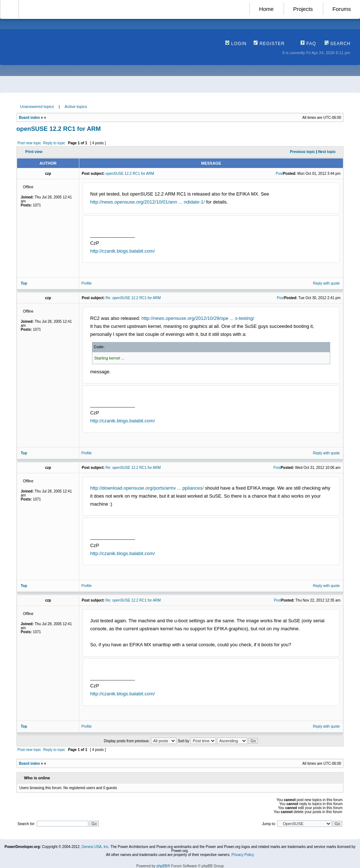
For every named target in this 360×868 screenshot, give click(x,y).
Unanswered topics (37, 107)
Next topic (327, 152)
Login (236, 44)
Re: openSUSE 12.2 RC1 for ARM (133, 298)
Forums (342, 9)
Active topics (76, 107)
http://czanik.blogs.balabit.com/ (123, 251)
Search (337, 44)
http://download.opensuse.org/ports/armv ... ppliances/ (147, 488)
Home (266, 9)
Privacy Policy (243, 855)
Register (269, 44)
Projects (303, 9)
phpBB (162, 866)
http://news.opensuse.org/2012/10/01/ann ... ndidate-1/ (147, 202)
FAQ (308, 44)
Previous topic (303, 152)
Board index (29, 118)
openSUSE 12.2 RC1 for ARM (59, 129)
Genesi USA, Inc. (95, 847)
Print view (34, 152)
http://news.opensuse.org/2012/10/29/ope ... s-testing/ (198, 318)
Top (24, 283)
